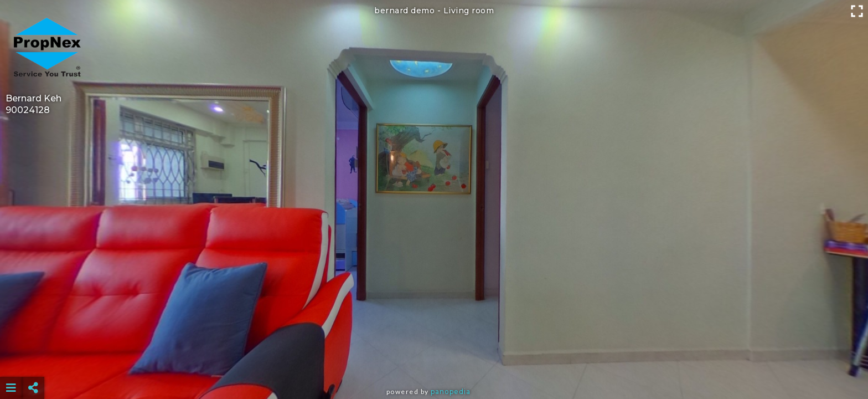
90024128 (28, 110)
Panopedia (451, 392)
